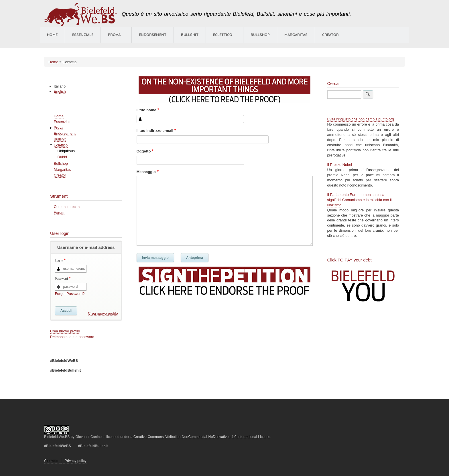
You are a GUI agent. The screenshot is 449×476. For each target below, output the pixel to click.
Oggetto (144, 151)
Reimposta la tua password (72, 337)
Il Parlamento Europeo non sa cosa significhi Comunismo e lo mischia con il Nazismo (360, 200)
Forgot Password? (70, 294)
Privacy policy (76, 461)
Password (61, 279)
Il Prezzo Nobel (340, 165)
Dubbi (62, 157)
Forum (59, 212)
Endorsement (153, 35)
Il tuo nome (146, 110)
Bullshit (190, 35)
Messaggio (146, 172)
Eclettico (61, 145)
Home (52, 35)
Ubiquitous (66, 151)
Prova (114, 35)
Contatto (51, 461)
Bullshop (260, 35)
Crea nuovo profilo (103, 313)
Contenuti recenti (68, 207)
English (60, 91)
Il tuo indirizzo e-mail (155, 131)
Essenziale (83, 35)
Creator (330, 35)
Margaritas (296, 35)
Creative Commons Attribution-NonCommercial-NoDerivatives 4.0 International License (202, 437)
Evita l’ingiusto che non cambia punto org (361, 119)
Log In (59, 261)
